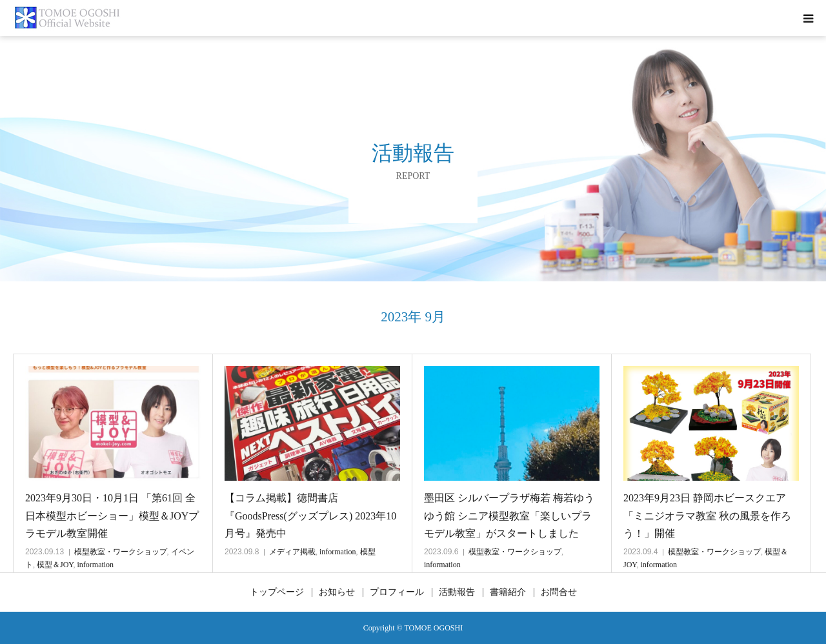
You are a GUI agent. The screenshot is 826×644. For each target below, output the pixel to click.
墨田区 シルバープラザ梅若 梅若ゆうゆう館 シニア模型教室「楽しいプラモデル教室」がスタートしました (509, 515)
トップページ (277, 592)
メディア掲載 (292, 552)
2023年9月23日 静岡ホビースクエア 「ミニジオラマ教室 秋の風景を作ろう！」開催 (707, 515)
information (95, 565)
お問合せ (559, 592)
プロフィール (397, 592)
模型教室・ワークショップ (121, 552)
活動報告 (457, 592)
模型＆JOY (55, 565)
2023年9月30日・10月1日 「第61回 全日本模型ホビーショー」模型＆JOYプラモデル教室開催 (112, 515)
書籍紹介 (508, 592)
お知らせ (337, 592)
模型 (368, 552)
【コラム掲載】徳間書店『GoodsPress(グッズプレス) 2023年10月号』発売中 (310, 515)
